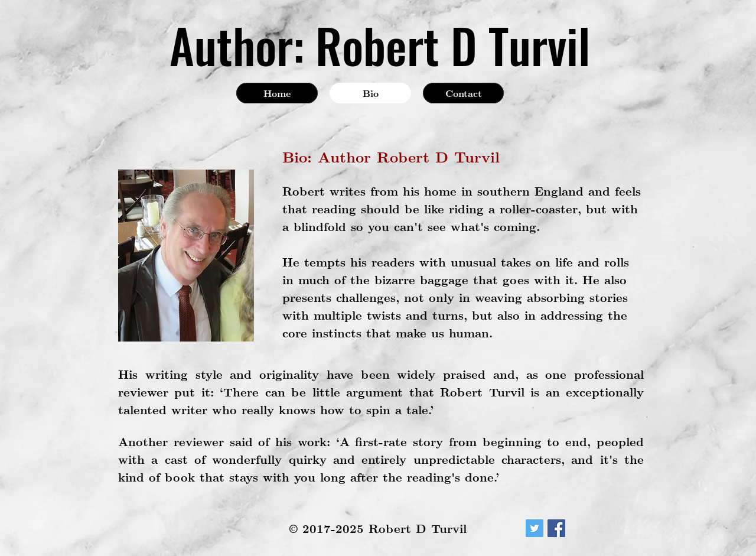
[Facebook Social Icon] (556, 528)
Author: (237, 45)
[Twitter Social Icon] (535, 528)
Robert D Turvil (453, 45)
